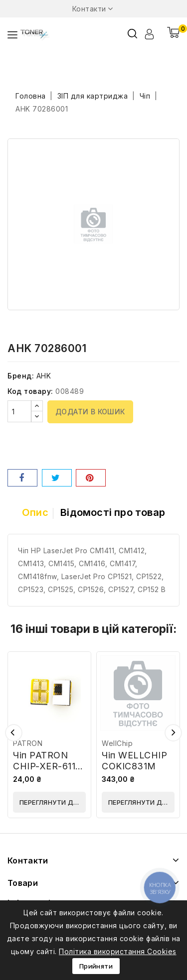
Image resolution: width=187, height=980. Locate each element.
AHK (44, 376)
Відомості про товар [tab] (113, 512)
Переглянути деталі (53, 802)
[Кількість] (19, 411)
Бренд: (21, 376)
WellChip (117, 743)
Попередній (14, 733)
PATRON (28, 743)
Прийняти (96, 966)
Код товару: (30, 391)
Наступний (173, 733)
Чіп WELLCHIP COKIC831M (134, 761)
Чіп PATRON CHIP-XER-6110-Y (49, 766)
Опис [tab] (35, 512)
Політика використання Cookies (118, 951)
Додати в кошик (90, 412)
